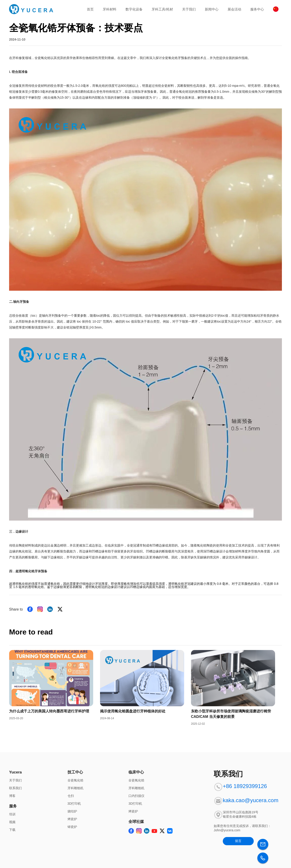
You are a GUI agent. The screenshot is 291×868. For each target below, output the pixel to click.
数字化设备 (134, 9)
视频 (12, 822)
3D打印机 (74, 804)
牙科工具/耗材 (162, 9)
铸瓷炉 (72, 827)
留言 (238, 841)
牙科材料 (110, 9)
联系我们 (15, 788)
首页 (90, 9)
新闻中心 (212, 9)
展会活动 (234, 9)
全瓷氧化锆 (75, 780)
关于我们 (189, 9)
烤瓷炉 (72, 819)
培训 (12, 814)
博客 (12, 796)
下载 (12, 830)
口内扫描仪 (136, 796)
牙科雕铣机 (75, 788)
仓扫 (71, 796)
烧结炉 (72, 811)
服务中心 (257, 9)
